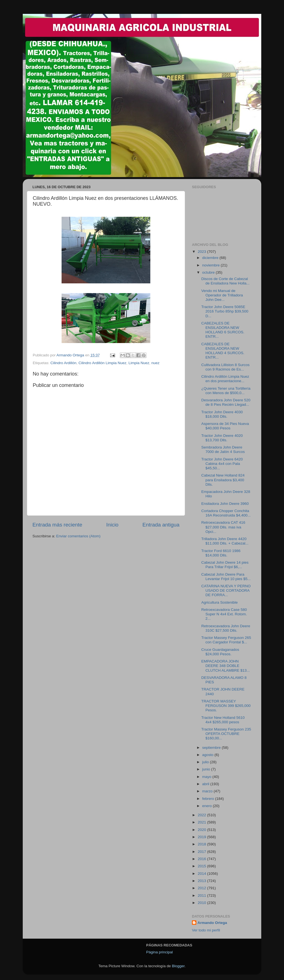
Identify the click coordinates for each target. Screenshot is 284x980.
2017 (202, 852)
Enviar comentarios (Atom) (78, 536)
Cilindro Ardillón (64, 363)
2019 (202, 837)
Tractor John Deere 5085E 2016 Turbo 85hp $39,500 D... (225, 311)
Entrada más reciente (57, 525)
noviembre (211, 265)
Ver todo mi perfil (206, 930)
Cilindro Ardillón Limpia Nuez (102, 363)
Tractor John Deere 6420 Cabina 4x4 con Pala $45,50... (222, 464)
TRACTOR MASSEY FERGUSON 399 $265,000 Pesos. (226, 706)
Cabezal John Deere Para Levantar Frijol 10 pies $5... (226, 577)
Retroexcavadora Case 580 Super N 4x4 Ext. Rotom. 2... (224, 614)
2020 (202, 830)
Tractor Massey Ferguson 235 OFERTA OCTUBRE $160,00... (226, 734)
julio (206, 762)
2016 (202, 859)
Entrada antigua (161, 525)
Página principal (159, 952)
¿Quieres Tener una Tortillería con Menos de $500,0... (226, 391)
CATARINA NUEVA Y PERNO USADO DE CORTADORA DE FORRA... (226, 590)
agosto (208, 755)
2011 (202, 895)
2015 (202, 866)
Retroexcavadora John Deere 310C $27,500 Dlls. (226, 628)
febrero (209, 799)
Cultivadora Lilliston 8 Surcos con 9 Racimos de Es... (225, 367)
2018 (202, 844)
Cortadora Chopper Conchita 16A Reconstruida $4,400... (226, 513)
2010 (202, 903)
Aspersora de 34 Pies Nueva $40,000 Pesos (225, 426)
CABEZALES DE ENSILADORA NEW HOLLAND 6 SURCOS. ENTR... (223, 330)
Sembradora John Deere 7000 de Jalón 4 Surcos (223, 449)
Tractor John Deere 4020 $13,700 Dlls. (222, 438)
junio (207, 769)
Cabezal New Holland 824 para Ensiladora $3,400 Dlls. (223, 480)
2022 (202, 815)
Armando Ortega (212, 923)
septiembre (212, 748)
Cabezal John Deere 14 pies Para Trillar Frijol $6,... (225, 565)
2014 (202, 874)
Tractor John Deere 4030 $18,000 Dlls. (222, 414)
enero (207, 806)
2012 (202, 888)
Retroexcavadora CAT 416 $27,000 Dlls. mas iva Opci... (223, 527)
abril (206, 784)
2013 (202, 881)
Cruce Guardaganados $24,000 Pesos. (220, 652)
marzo (208, 791)
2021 (202, 822)
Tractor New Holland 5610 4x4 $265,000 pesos (223, 720)
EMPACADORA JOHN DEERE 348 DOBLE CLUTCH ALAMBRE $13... (226, 666)
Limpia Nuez (139, 363)
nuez (155, 363)
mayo (207, 777)
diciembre (211, 258)
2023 (202, 252)
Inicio (112, 525)
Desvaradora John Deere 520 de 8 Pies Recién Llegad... (226, 402)
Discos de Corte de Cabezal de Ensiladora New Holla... (225, 281)
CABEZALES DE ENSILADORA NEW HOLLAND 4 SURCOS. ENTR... (223, 351)
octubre (209, 272)
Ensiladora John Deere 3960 (225, 504)
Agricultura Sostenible (220, 602)
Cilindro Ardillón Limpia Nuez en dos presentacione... (225, 379)
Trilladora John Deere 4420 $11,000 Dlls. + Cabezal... (225, 541)
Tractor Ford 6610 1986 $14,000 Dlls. (221, 553)
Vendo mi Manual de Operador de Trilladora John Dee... (222, 295)
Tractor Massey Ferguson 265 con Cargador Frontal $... (226, 640)
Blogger (178, 966)
